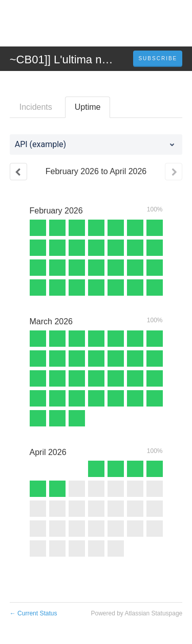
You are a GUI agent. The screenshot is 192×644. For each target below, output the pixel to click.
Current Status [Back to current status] (34, 613)
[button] (158, 59)
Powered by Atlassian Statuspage (136, 613)
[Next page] (174, 172)
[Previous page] (18, 172)
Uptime (88, 107)
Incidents (36, 107)
